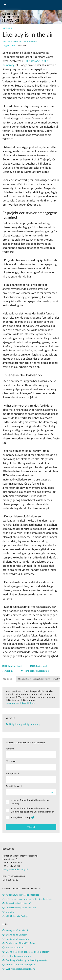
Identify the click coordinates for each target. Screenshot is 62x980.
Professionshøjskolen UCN (19, 903)
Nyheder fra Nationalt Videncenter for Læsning (30, 802)
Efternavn (11, 761)
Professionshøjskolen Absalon (21, 908)
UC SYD (10, 912)
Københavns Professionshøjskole (22, 895)
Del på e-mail (38, 666)
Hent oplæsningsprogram (35, 671)
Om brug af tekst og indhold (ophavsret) (26, 960)
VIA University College (17, 916)
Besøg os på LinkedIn (17, 935)
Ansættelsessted (14, 786)
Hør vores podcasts (16, 948)
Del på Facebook (12, 666)
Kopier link (8, 679)
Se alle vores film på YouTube (20, 943)
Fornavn (10, 749)
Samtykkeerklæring (20, 818)
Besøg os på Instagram (17, 939)
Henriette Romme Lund (25, 42)
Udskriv (8, 671)
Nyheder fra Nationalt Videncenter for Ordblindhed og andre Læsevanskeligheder (32, 810)
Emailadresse (12, 774)
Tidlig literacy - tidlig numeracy (24, 724)
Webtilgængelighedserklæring (21, 969)
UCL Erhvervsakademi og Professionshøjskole (29, 899)
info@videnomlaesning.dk (15, 870)
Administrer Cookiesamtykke (20, 965)
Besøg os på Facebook (17, 931)
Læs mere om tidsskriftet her (20, 703)
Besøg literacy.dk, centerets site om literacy (28, 952)
